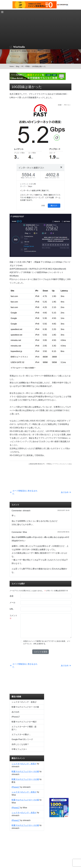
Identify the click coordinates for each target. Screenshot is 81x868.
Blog (18, 66)
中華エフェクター (19, 749)
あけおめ (15, 712)
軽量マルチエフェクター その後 (25, 707)
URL (12, 609)
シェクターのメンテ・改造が (24, 702)
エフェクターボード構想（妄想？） (24, 728)
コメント (13, 617)
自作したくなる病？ (20, 744)
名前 (12, 596)
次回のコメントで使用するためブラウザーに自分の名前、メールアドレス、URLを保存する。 (47, 642)
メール (12, 603)
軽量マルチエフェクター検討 (24, 722)
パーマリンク (57, 464)
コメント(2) (67, 464)
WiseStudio (19, 47)
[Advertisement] (40, 26)
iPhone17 (16, 717)
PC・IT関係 (26, 66)
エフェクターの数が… (21, 734)
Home (12, 66)
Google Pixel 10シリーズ (22, 739)
